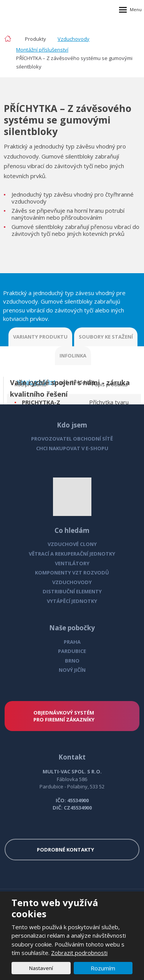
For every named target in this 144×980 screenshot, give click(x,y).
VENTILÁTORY (72, 563)
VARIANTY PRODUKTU (40, 337)
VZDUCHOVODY (72, 582)
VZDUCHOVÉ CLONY (72, 544)
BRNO (72, 661)
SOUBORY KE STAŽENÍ (106, 337)
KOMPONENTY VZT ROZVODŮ (72, 573)
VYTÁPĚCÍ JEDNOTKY (72, 601)
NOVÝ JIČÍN (72, 670)
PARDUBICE (72, 651)
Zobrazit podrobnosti (79, 953)
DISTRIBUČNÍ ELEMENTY (72, 591)
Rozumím (103, 968)
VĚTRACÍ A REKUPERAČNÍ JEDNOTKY (72, 554)
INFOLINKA (73, 356)
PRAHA (72, 642)
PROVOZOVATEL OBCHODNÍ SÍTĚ (72, 439)
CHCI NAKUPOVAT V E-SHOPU (72, 448)
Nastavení (41, 968)
